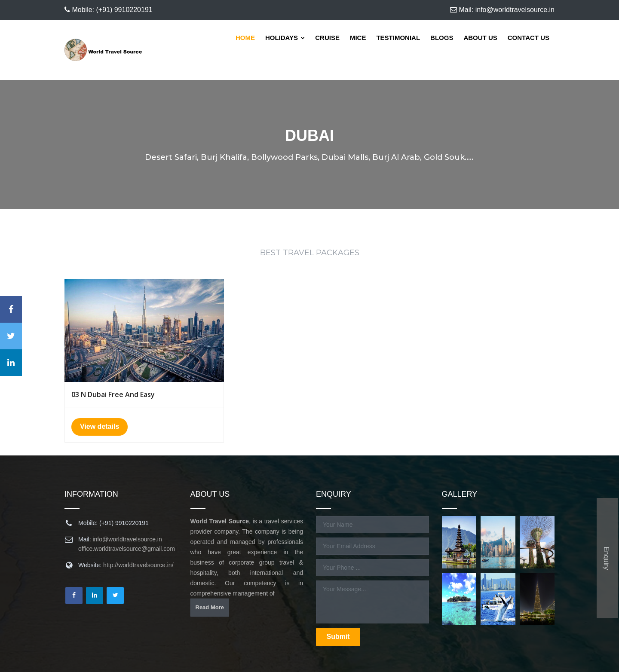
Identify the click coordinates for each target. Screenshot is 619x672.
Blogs (442, 38)
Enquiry (606, 558)
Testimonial (398, 38)
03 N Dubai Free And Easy (113, 394)
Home (245, 38)
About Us (480, 38)
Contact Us (529, 38)
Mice (358, 38)
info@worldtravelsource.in (127, 539)
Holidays (285, 38)
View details (100, 426)
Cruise (327, 38)
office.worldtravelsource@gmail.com (127, 549)
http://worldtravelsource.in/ (138, 565)
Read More (210, 607)
